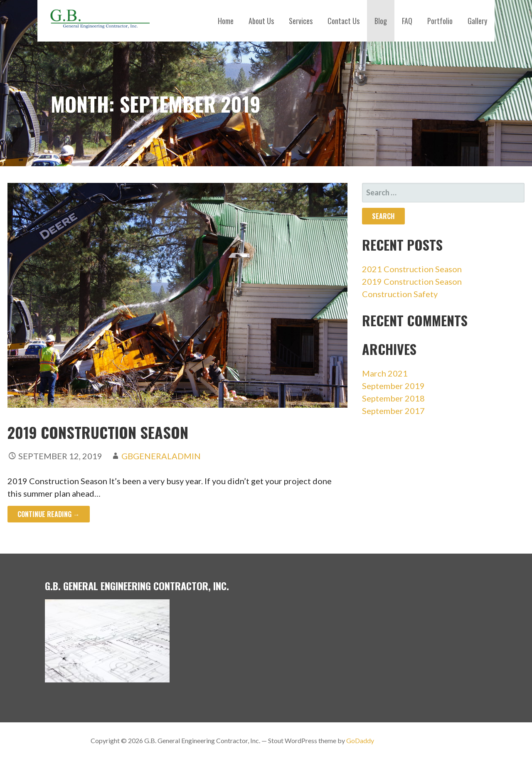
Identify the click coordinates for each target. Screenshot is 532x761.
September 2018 (393, 398)
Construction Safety (400, 294)
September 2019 (393, 386)
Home (226, 21)
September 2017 (393, 411)
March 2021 (385, 373)
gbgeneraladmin (161, 456)
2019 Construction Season (98, 432)
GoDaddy (360, 740)
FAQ (407, 21)
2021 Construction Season (412, 269)
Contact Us (344, 21)
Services (301, 21)
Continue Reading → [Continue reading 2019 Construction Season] (49, 514)
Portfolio (440, 21)
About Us (261, 21)
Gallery (477, 21)
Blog (381, 21)
